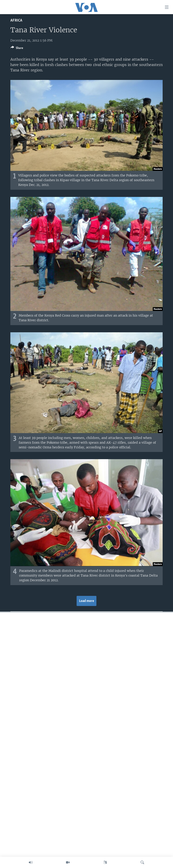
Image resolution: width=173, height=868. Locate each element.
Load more (87, 601)
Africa (16, 21)
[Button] (17, 49)
